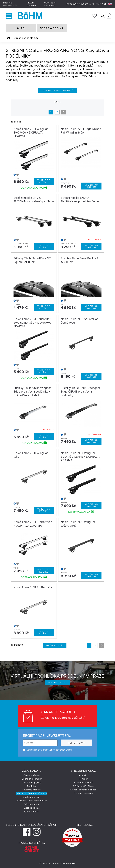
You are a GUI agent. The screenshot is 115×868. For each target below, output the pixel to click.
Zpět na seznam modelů (58, 91)
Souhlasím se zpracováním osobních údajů (47, 750)
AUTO (21, 28)
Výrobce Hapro (32, 811)
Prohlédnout (58, 683)
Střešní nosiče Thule (83, 786)
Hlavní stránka (32, 4)
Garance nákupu (32, 775)
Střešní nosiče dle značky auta (32, 793)
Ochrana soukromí (83, 782)
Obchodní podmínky (50, 4)
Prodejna (72, 4)
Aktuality (83, 775)
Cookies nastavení (83, 793)
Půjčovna (85, 4)
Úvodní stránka (9, 38)
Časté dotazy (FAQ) (32, 782)
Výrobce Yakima (32, 808)
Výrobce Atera (32, 804)
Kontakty (97, 4)
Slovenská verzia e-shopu (83, 790)
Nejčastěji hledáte (32, 790)
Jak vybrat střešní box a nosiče (32, 801)
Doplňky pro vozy (32, 797)
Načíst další (55, 646)
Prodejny (32, 786)
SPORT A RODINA (52, 28)
